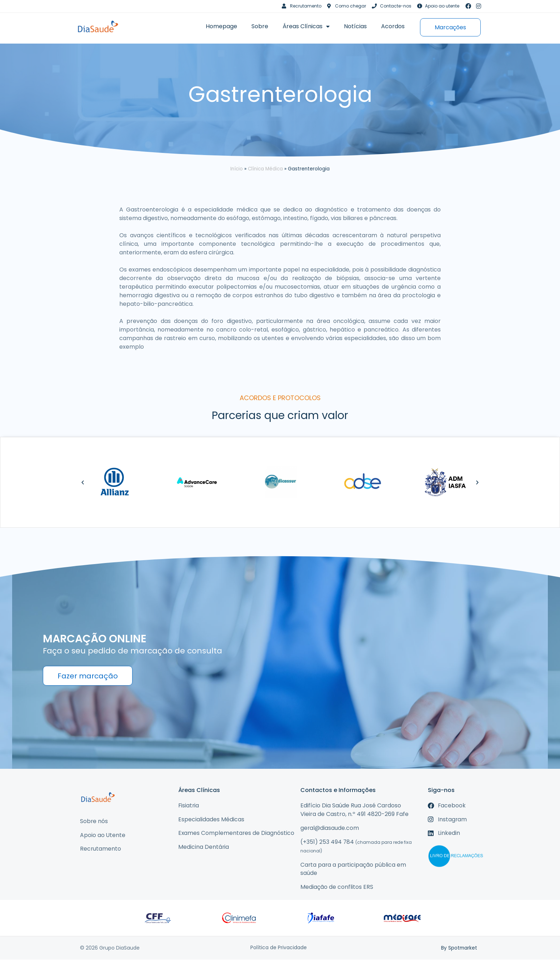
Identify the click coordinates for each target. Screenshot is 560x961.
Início (237, 169)
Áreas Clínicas (306, 26)
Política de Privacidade (279, 949)
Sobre (260, 26)
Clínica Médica (266, 169)
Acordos (393, 26)
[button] (83, 482)
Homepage (221, 26)
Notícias (355, 26)
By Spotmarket (459, 949)
